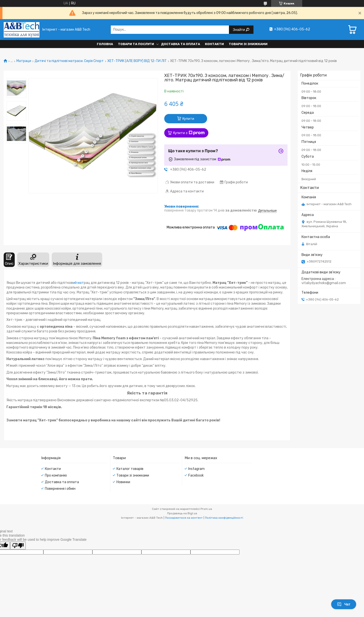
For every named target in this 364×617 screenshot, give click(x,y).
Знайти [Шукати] (239, 30)
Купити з (189, 133)
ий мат (78, 283)
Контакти (214, 44)
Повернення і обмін (60, 489)
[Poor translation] (18, 546)
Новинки (123, 482)
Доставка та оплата (181, 44)
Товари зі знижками (248, 44)
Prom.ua (206, 509)
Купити (188, 119)
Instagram (196, 469)
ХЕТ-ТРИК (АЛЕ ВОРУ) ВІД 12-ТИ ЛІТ (137, 61)
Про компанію (56, 475)
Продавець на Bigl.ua (182, 513)
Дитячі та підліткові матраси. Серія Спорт (69, 61)
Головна (105, 44)
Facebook (196, 475)
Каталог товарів (130, 469)
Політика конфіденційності (224, 518)
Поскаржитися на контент (184, 518)
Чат (344, 604)
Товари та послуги (136, 44)
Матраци (24, 61)
